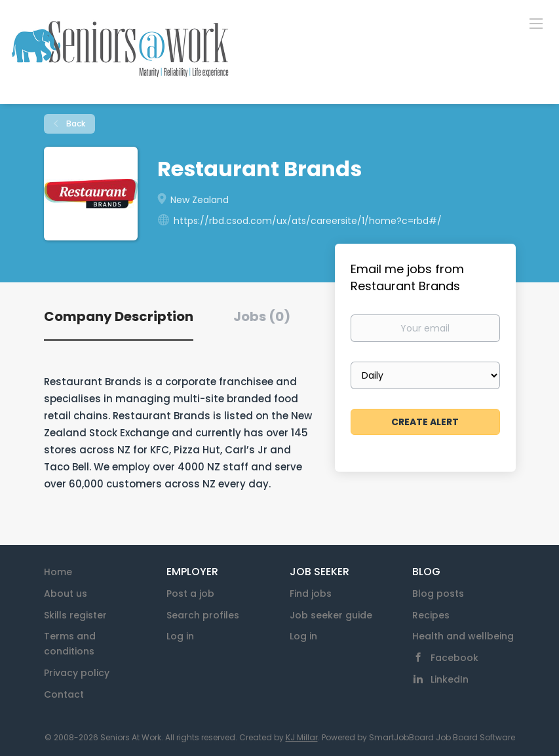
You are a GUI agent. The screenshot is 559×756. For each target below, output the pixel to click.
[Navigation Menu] (536, 23)
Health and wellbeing (463, 636)
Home (58, 572)
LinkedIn (450, 679)
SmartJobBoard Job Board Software (442, 737)
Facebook (454, 658)
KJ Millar (302, 737)
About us (66, 594)
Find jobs (311, 594)
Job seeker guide (331, 615)
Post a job (190, 594)
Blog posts (438, 594)
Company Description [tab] (119, 316)
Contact (64, 694)
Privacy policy (77, 673)
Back (75, 123)
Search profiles (203, 615)
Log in (180, 636)
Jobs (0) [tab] (262, 316)
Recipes (431, 615)
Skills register (75, 615)
